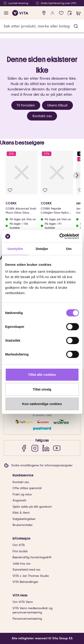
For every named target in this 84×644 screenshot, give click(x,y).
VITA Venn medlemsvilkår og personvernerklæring (32, 610)
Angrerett (19, 500)
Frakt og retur (22, 494)
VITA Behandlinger (25, 582)
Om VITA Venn (23, 602)
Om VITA (19, 545)
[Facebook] (24, 448)
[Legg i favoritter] (10, 190)
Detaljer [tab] (42, 249)
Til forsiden (26, 105)
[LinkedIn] (46, 448)
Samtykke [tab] (15, 249)
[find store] (44, 13)
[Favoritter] (61, 13)
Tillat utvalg (42, 389)
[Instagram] (35, 448)
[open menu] (6, 13)
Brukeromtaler (23, 525)
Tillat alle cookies (42, 375)
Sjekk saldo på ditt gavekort (32, 507)
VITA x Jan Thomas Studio (31, 576)
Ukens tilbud (57, 105)
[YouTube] (57, 448)
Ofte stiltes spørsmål (27, 488)
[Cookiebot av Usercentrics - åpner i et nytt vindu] (60, 236)
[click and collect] (70, 13)
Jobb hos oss (22, 564)
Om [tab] (69, 249)
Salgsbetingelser (24, 519)
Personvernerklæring (27, 619)
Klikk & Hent (21, 513)
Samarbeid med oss (26, 570)
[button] (76, 26)
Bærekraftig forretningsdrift (32, 557)
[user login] (53, 13)
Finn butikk (20, 551)
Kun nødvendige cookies (42, 404)
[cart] (79, 13)
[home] (20, 13)
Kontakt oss (42, 116)
